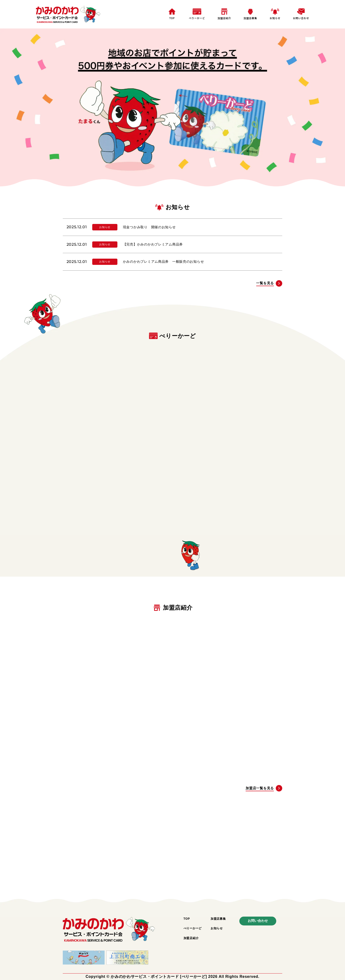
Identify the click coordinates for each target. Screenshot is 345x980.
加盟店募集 (250, 18)
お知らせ (275, 18)
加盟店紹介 (224, 18)
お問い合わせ (301, 18)
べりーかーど (197, 18)
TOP (172, 18)
